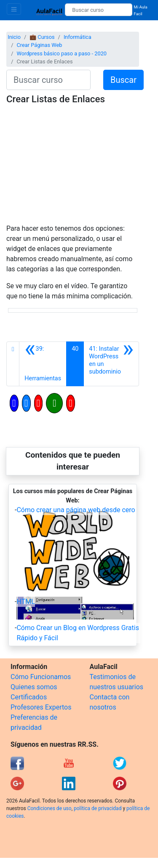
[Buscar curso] (98, 10)
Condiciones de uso (50, 808)
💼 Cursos (42, 37)
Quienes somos (34, 687)
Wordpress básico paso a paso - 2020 (62, 53)
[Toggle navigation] (14, 9)
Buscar (123, 80)
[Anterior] (43, 364)
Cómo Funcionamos (41, 677)
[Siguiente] (111, 364)
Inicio (14, 37)
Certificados (29, 697)
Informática (78, 37)
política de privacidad (98, 808)
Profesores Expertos (41, 707)
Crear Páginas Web (39, 45)
